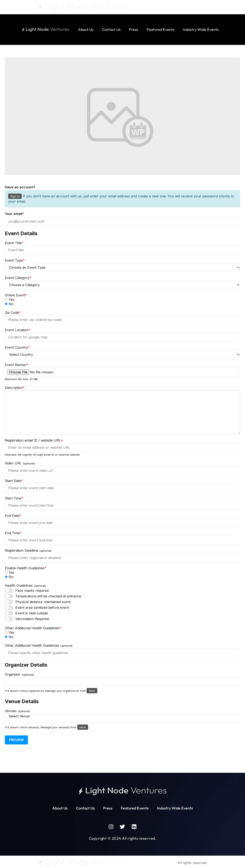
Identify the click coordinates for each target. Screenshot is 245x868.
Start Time (14, 498)
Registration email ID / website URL (34, 440)
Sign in (15, 196)
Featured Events (161, 29)
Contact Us (111, 29)
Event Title (14, 243)
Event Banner (17, 365)
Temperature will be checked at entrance (48, 596)
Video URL (20, 463)
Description (15, 388)
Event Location (18, 330)
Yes (10, 300)
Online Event (16, 295)
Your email (14, 214)
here (92, 691)
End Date (13, 516)
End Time (13, 533)
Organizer (19, 674)
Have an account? (20, 187)
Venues (17, 711)
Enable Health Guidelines (26, 568)
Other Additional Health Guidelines (33, 628)
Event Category (18, 278)
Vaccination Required (32, 619)
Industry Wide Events (201, 29)
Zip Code (13, 313)
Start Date (14, 481)
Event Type (15, 260)
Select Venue (122, 716)
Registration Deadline (28, 551)
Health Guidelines (25, 586)
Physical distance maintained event (43, 602)
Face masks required (32, 590)
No (9, 304)
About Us (86, 29)
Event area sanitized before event (42, 607)
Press (134, 29)
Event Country (17, 347)
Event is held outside (32, 613)
